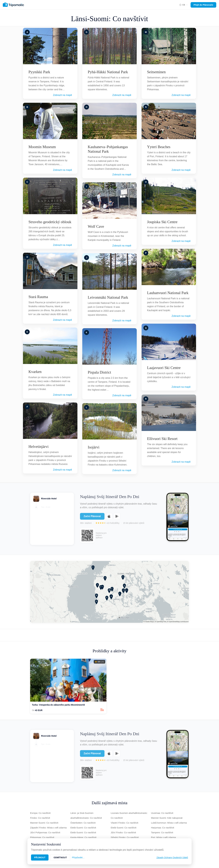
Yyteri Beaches (159, 147)
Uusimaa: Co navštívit (162, 813)
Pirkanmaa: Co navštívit (42, 837)
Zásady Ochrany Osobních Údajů (172, 857)
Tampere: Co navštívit (162, 832)
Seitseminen (156, 72)
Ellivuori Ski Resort (162, 439)
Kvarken (35, 372)
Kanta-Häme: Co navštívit (83, 837)
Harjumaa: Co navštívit (163, 828)
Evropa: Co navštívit (40, 813)
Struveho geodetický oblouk (50, 222)
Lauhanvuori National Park (168, 293)
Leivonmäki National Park (108, 297)
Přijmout (40, 857)
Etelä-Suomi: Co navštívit (83, 828)
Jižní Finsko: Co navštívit (123, 832)
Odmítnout (60, 857)
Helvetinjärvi (38, 447)
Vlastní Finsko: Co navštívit (124, 823)
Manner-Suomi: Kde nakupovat (167, 818)
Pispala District (99, 372)
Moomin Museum (42, 147)
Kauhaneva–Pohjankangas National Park (108, 149)
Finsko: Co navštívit (40, 818)
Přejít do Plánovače (203, 5)
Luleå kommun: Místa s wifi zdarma (169, 823)
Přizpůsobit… (78, 857)
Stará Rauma (38, 297)
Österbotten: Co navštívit (83, 823)
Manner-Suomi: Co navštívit (44, 823)
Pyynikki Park (39, 72)
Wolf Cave (96, 226)
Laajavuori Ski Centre (164, 368)
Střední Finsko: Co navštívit (125, 837)
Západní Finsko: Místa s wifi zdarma (48, 828)
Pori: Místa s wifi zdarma (163, 837)
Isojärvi (94, 447)
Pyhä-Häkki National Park (108, 72)
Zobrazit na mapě (63, 95)
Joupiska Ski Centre (162, 222)
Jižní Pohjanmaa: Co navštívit (45, 832)
